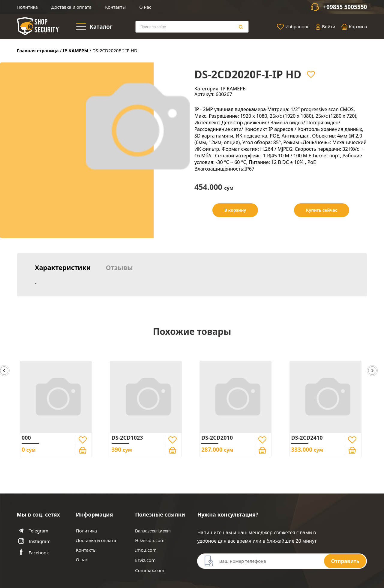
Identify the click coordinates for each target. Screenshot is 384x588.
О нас (145, 7)
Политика (27, 7)
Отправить (345, 561)
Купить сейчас (322, 210)
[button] (372, 371)
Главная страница (38, 50)
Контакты (115, 7)
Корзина (354, 27)
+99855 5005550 (345, 7)
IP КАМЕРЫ (76, 50)
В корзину (235, 210)
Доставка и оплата (71, 7)
